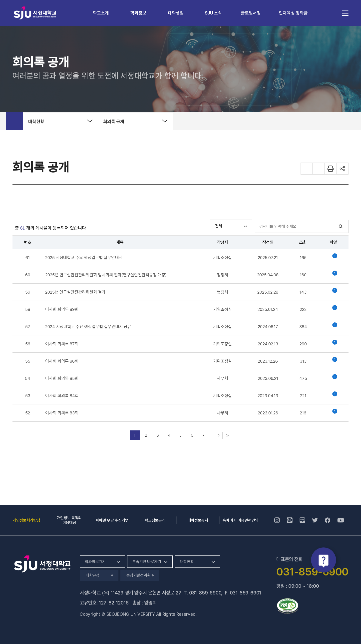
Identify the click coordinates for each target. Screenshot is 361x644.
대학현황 (36, 121)
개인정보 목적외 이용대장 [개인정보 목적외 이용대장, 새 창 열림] (69, 520)
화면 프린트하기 (331, 169)
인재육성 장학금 (293, 13)
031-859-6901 (246, 593)
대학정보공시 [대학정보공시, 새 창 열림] (198, 520)
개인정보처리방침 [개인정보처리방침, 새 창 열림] (26, 520)
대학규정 (99, 575)
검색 (341, 226)
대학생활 (176, 13)
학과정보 (138, 13)
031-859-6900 (205, 593)
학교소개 (101, 13)
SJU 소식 (213, 13)
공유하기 (343, 169)
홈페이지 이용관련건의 (241, 520)
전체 (219, 226)
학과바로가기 (95, 562)
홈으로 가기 (14, 121)
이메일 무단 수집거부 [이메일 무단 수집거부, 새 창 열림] (112, 520)
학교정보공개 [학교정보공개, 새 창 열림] (155, 520)
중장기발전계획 (140, 575)
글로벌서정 (251, 13)
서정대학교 (35, 13)
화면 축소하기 (319, 169)
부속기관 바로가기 (147, 562)
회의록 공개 (114, 121)
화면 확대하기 (307, 169)
